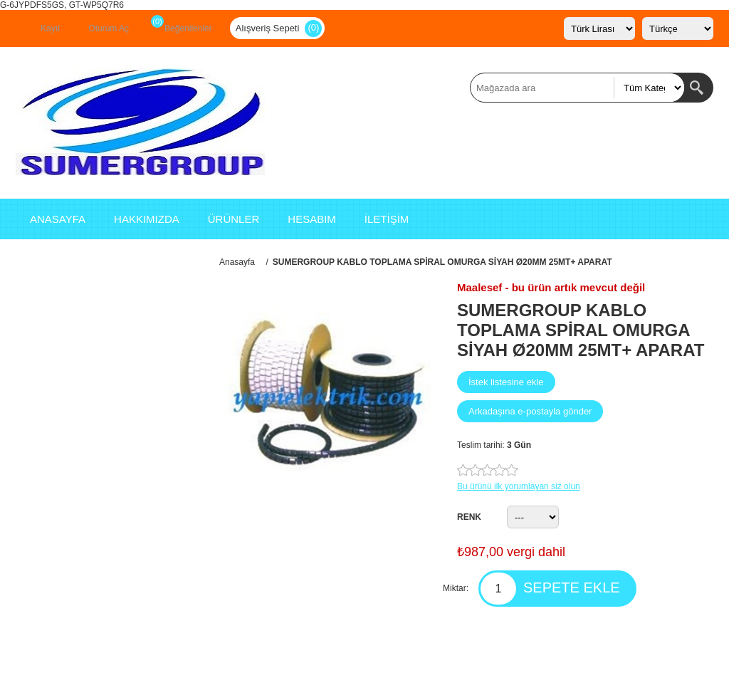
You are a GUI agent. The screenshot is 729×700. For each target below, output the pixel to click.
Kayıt (50, 28)
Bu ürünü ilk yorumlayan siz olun (519, 486)
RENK (469, 517)
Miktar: (456, 588)
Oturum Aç (109, 28)
